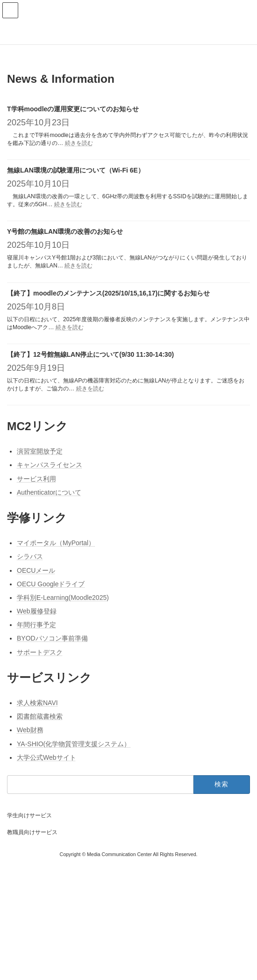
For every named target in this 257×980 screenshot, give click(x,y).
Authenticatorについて (49, 492)
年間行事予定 (36, 625)
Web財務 (30, 730)
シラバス (30, 556)
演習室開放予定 (40, 451)
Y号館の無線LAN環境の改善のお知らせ (65, 231)
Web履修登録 (37, 611)
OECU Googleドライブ (51, 584)
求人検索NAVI (37, 703)
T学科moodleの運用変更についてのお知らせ (73, 109)
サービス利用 (36, 479)
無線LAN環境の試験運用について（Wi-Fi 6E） (76, 170)
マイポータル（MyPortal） (56, 543)
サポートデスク (40, 652)
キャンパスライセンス (50, 465)
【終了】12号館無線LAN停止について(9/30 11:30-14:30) (90, 354)
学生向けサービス (29, 815)
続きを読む (79, 143)
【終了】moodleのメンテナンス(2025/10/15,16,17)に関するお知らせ (108, 293)
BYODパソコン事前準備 (52, 639)
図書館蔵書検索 (40, 716)
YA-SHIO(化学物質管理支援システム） (74, 744)
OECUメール (36, 570)
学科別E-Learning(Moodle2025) (63, 598)
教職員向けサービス (32, 832)
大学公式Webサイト (46, 757)
